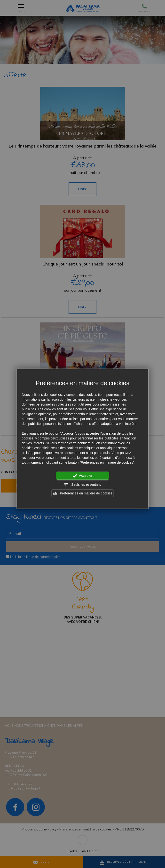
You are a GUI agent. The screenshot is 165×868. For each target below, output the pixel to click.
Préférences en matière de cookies (82, 493)
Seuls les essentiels (82, 485)
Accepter (82, 476)
